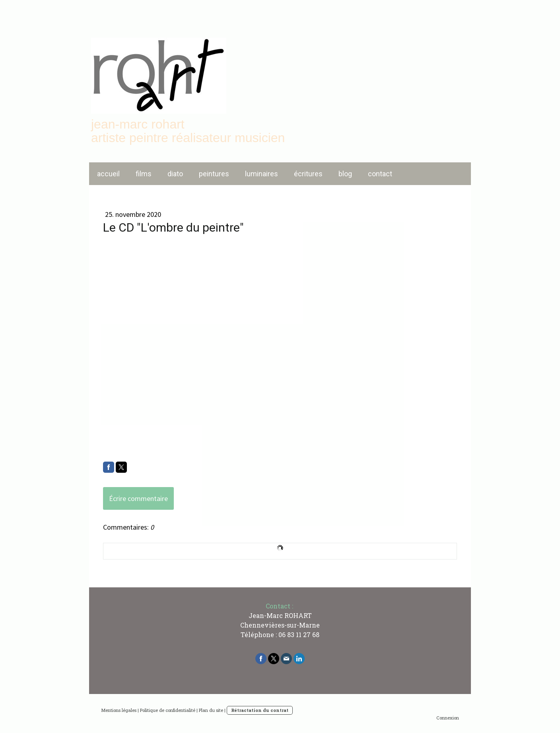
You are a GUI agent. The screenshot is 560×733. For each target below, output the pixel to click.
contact (380, 174)
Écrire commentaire (138, 498)
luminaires (262, 174)
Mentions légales (119, 710)
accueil (108, 174)
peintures (214, 174)
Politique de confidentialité (168, 710)
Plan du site (211, 710)
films (144, 174)
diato (175, 174)
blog (345, 174)
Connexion (448, 718)
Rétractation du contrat (260, 710)
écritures (308, 174)
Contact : (279, 606)
